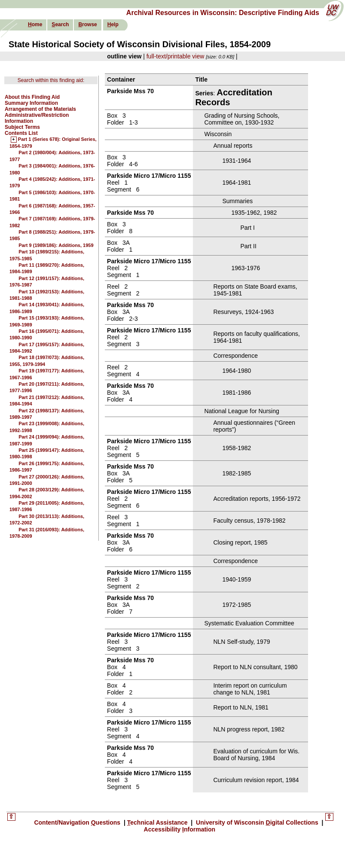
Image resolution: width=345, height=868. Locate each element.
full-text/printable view (176, 56)
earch (60, 24)
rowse (87, 24)
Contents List (21, 133)
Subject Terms (22, 127)
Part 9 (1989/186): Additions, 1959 (56, 245)
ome (35, 24)
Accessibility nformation (180, 829)
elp (113, 24)
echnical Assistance (158, 822)
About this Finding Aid (32, 97)
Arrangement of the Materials (40, 109)
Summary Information (31, 103)
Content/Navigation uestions (78, 822)
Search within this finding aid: (51, 80)
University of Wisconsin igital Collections (257, 822)
